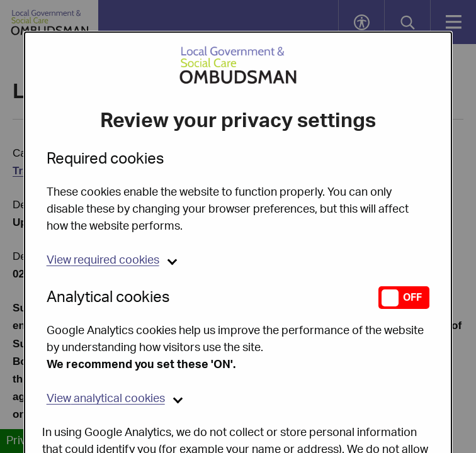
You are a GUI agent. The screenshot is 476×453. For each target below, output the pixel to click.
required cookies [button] (103, 228)
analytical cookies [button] (106, 367)
